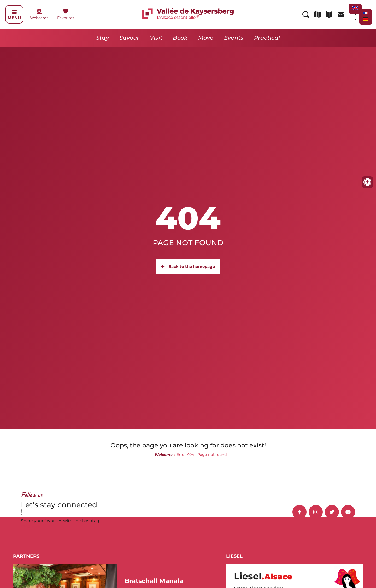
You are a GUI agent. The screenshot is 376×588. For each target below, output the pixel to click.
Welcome (164, 455)
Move (206, 38)
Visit (156, 38)
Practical (267, 38)
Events (234, 38)
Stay (102, 38)
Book (180, 38)
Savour (129, 38)
